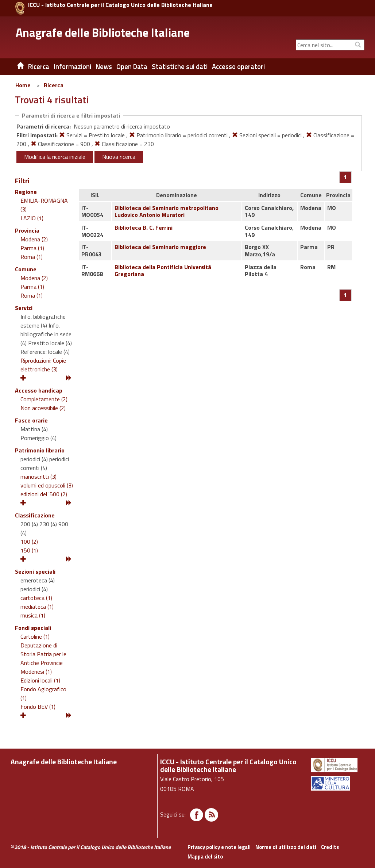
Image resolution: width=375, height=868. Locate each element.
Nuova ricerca (119, 157)
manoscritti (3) (38, 477)
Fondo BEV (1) (38, 707)
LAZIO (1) (32, 218)
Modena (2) (34, 239)
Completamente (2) (44, 399)
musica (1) (33, 615)
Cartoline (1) (35, 636)
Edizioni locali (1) (40, 680)
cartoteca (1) (36, 598)
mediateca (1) (37, 607)
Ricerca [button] (39, 66)
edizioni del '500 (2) (44, 494)
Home (23, 85)
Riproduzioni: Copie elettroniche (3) (43, 365)
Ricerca (54, 85)
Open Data (132, 66)
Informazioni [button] (72, 66)
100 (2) (29, 542)
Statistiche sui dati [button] (180, 66)
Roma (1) (32, 257)
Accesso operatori (238, 66)
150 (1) (29, 550)
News (104, 66)
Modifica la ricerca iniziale (55, 157)
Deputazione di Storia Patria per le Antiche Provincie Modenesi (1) (43, 658)
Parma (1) (32, 248)
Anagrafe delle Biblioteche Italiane (103, 32)
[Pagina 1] (345, 177)
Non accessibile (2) (43, 408)
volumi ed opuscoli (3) (47, 485)
